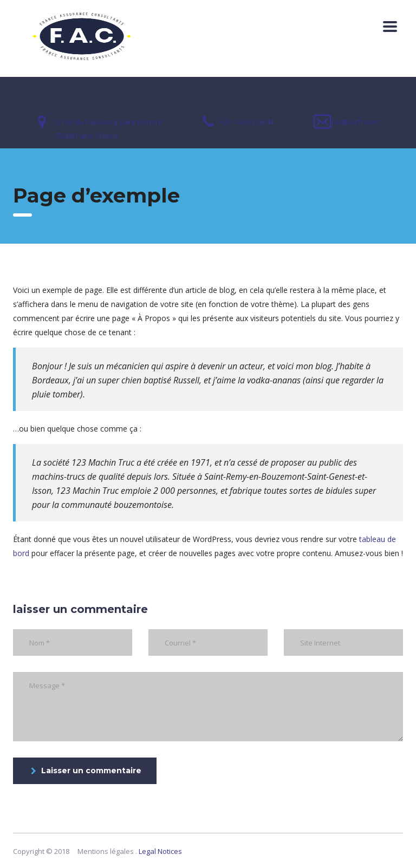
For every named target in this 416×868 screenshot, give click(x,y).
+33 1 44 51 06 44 (247, 122)
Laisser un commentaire (86, 771)
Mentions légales (106, 851)
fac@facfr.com (355, 122)
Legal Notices (160, 851)
